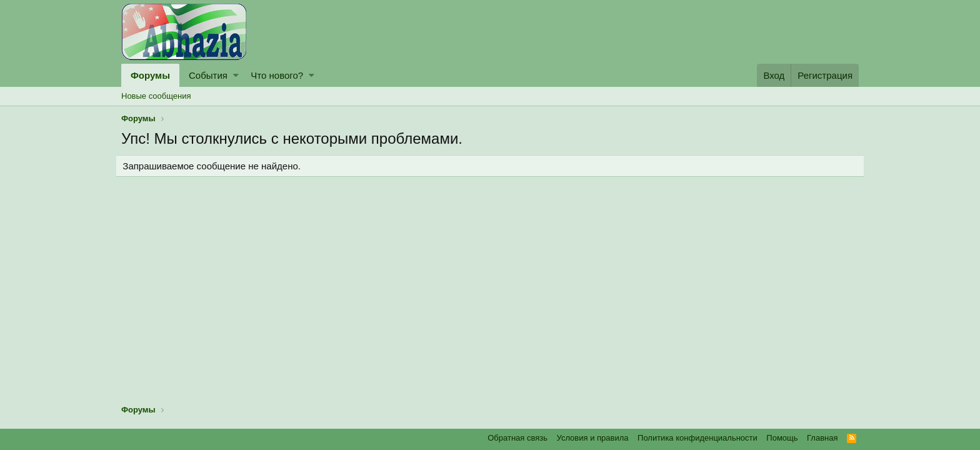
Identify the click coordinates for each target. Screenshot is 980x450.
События (208, 75)
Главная (822, 438)
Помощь (782, 438)
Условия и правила (593, 438)
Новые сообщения (156, 96)
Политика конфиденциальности (697, 438)
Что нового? (277, 75)
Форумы (150, 75)
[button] (236, 75)
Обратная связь (517, 438)
